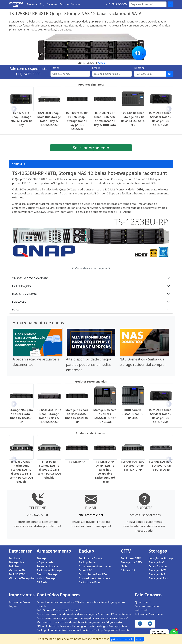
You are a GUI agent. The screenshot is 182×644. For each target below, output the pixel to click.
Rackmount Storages (50, 570)
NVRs (124, 566)
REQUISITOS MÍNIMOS (25, 294)
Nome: (55, 68)
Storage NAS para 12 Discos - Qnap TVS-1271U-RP (133, 466)
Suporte (64, 4)
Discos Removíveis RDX (93, 574)
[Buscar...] (148, 4)
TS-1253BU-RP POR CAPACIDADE (30, 278)
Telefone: (140, 68)
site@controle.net (91, 515)
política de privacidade (122, 639)
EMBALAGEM (19, 302)
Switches (14, 566)
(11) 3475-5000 (116, 4)
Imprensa (52, 4)
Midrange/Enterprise (21, 578)
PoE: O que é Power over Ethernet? (58, 610)
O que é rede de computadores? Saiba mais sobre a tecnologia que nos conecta (81, 604)
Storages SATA (158, 570)
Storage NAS (157, 562)
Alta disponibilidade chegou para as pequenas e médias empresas (89, 364)
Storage (42, 558)
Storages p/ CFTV (131, 562)
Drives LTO (86, 570)
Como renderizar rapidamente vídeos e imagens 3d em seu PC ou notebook (84, 614)
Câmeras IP (128, 570)
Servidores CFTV (131, 558)
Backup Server (88, 562)
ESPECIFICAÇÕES (22, 286)
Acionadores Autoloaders (94, 578)
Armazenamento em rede (95, 566)
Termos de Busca (19, 602)
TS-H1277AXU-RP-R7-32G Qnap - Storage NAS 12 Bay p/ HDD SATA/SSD (77, 121)
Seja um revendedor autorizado (147, 608)
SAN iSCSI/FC (17, 574)
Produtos (32, 4)
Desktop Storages (48, 574)
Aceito (139, 639)
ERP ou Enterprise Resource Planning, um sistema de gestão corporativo (82, 626)
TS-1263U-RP (77, 462)
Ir (170, 4)
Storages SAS (157, 574)
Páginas (14, 606)
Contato (75, 4)
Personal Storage (47, 566)
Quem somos (143, 602)
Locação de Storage (161, 558)
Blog (42, 4)
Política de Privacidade (149, 614)
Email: (96, 68)
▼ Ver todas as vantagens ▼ (91, 268)
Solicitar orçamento (91, 148)
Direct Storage (158, 566)
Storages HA (16, 562)
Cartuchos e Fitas (90, 582)
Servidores (15, 558)
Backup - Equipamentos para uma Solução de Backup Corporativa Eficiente (83, 630)
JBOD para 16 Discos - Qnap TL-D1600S (133, 414)
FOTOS (16, 310)
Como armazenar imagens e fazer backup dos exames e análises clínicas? (82, 618)
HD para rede (45, 562)
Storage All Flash (159, 578)
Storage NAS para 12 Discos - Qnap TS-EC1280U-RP (161, 466)
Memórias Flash (19, 570)
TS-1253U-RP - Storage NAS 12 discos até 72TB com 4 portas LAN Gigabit (49, 470)
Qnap (102, 63)
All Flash (42, 582)
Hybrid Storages (47, 578)
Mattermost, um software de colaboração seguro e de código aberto (79, 622)
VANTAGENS (19, 164)
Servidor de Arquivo (91, 558)
